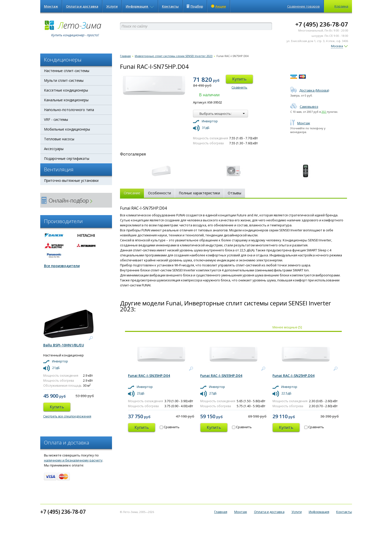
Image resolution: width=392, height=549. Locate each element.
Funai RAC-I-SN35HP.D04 (149, 376)
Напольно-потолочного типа (69, 110)
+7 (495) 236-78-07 (322, 24)
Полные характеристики (199, 193)
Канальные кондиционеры (66, 100)
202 (324, 112)
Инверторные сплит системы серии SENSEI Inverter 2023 (174, 56)
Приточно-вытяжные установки (71, 180)
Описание (132, 193)
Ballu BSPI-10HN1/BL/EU (64, 345)
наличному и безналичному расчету (73, 460)
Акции (218, 6)
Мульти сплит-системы (64, 80)
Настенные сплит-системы (67, 71)
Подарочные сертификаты (67, 158)
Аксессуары (54, 149)
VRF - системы (56, 119)
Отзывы (234, 193)
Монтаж (51, 6)
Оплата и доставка (82, 6)
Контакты (170, 6)
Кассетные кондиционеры (66, 90)
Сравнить (239, 87)
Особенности (159, 193)
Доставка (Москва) (310, 90)
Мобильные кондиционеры (67, 129)
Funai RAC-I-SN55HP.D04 (221, 376)
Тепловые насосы (59, 139)
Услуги (112, 6)
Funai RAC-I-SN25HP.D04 (293, 376)
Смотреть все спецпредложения (67, 416)
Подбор (195, 6)
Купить (239, 79)
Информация (140, 6)
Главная (125, 56)
